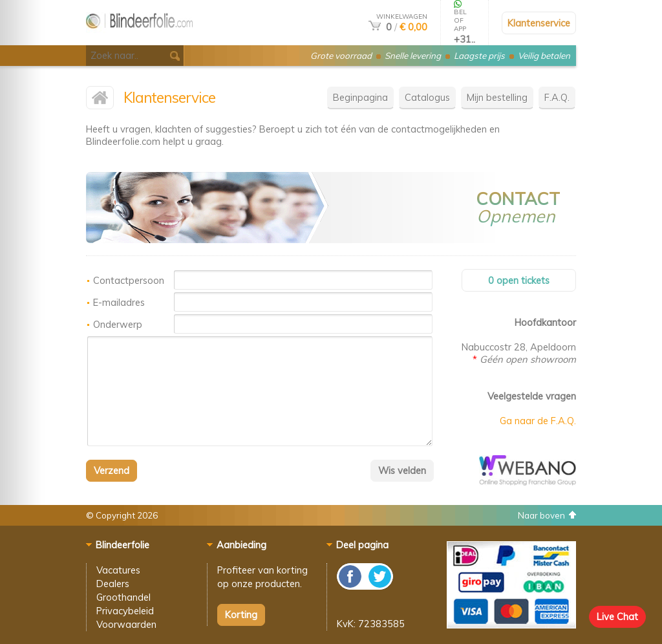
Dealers (113, 584)
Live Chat (617, 617)
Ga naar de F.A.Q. (538, 421)
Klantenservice (539, 23)
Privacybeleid (125, 611)
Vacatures (118, 570)
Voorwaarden (126, 624)
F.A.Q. (557, 97)
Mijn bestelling (497, 97)
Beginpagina (360, 97)
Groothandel (123, 597)
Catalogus (427, 97)
